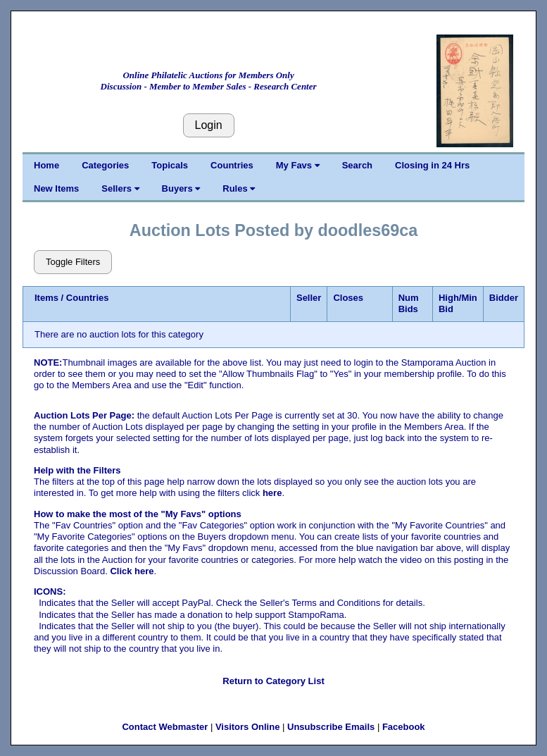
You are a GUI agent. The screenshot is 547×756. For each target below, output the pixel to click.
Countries (232, 165)
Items (46, 298)
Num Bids (409, 303)
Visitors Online (248, 727)
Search (357, 165)
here (272, 493)
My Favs (298, 165)
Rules (239, 188)
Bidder (504, 298)
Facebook (404, 727)
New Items (56, 188)
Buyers (181, 188)
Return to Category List (273, 681)
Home (46, 165)
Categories (105, 165)
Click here (132, 571)
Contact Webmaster (165, 727)
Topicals (170, 165)
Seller (309, 298)
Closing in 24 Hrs (432, 165)
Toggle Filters (73, 262)
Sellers (120, 188)
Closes (348, 298)
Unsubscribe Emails (331, 727)
